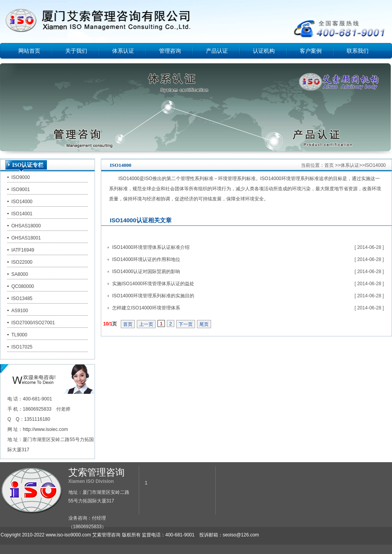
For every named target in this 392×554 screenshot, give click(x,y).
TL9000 (19, 335)
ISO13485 (22, 298)
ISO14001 (22, 214)
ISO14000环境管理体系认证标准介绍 (151, 247)
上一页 (146, 324)
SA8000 (20, 274)
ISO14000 (22, 202)
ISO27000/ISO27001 (33, 323)
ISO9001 (21, 189)
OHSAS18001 (26, 238)
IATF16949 (23, 250)
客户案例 (311, 51)
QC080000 (23, 286)
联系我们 (358, 51)
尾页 (204, 324)
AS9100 (20, 311)
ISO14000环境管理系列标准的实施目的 (153, 296)
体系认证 (123, 51)
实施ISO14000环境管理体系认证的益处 (153, 284)
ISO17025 (22, 347)
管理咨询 (170, 51)
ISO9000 (21, 177)
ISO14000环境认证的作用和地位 (146, 259)
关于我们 (76, 51)
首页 (329, 165)
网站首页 (29, 51)
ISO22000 (22, 262)
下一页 (186, 324)
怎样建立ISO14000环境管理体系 (146, 308)
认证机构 (264, 51)
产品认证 (217, 51)
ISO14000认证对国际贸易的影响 (146, 272)
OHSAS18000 (26, 226)
